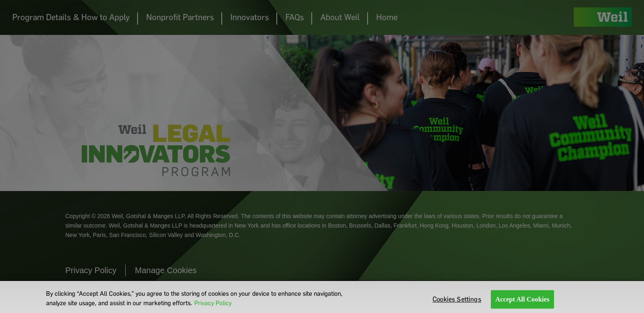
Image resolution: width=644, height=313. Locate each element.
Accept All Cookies (522, 301)
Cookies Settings (457, 301)
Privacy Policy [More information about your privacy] (213, 305)
